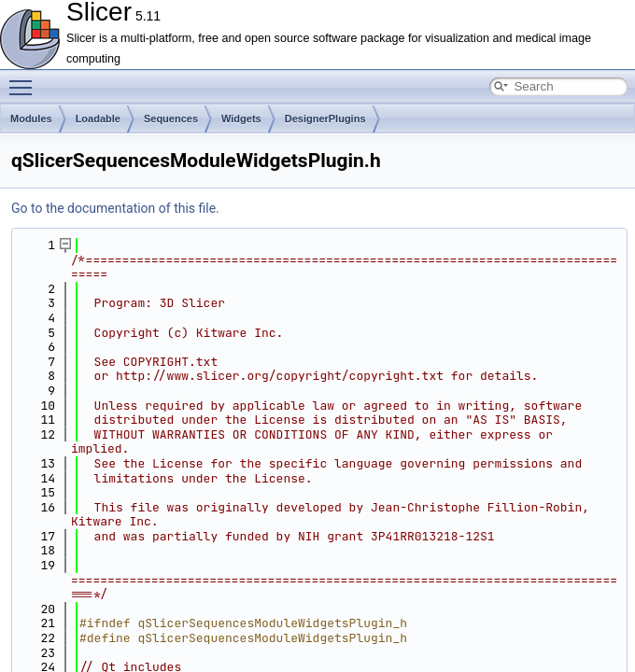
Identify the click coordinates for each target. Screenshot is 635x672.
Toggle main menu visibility (25, 79)
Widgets (241, 119)
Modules (31, 119)
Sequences (171, 119)
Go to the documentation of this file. (115, 208)
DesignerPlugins (325, 119)
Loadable (98, 119)
